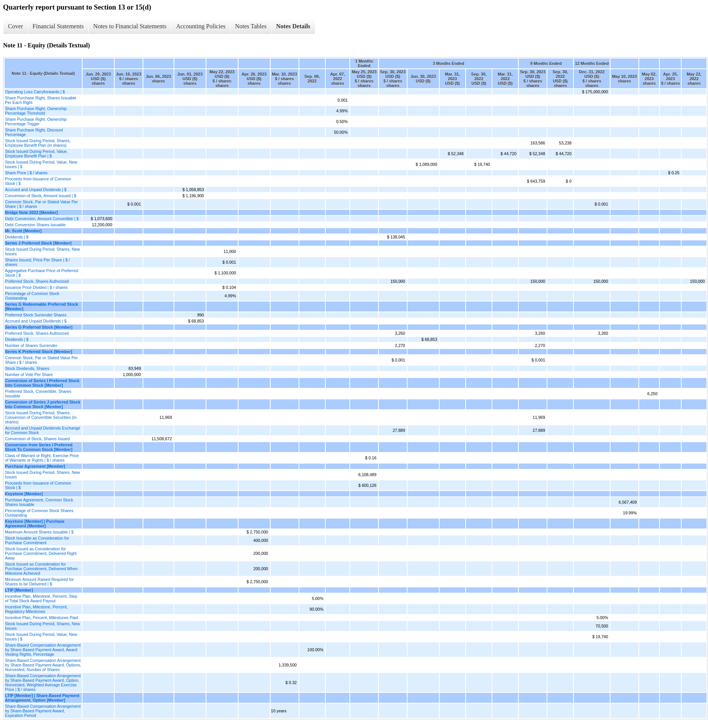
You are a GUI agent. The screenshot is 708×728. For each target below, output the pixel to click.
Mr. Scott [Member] (23, 231)
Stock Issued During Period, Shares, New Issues (42, 251)
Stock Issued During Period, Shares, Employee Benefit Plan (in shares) (38, 143)
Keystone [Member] (24, 494)
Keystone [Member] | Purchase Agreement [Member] (35, 524)
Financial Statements (58, 26)
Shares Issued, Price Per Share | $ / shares (37, 262)
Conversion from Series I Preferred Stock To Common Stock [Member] (39, 447)
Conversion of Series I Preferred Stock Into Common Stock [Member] (42, 383)
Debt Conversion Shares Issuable (35, 225)
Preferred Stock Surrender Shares (36, 315)
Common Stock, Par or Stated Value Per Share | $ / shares (41, 204)
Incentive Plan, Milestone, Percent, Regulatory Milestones (36, 609)
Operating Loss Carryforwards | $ (35, 92)
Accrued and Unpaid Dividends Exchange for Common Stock (43, 430)
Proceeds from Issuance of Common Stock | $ (38, 181)
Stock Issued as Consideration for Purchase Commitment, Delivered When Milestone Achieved (41, 569)
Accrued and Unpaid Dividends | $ (36, 190)
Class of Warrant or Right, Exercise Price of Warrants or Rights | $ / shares (42, 458)
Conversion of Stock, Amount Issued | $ (41, 196)
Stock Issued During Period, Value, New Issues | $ (41, 164)
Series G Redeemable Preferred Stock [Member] (41, 306)
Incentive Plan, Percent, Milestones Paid (41, 618)
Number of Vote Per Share (29, 375)
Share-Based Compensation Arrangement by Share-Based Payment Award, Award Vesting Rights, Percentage (43, 650)
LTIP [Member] (19, 590)
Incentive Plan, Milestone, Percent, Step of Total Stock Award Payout (41, 598)
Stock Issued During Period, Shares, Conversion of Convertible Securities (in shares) (41, 417)
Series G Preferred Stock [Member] (39, 327)
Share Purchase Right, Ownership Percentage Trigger (36, 122)
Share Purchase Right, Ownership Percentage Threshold (36, 111)
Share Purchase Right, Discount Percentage (34, 132)
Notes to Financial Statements (130, 26)
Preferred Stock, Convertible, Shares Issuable (38, 394)
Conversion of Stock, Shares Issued (37, 439)
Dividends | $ (17, 237)
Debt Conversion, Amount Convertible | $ (42, 219)
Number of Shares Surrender (31, 345)
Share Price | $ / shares (26, 173)
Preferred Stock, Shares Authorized (37, 281)
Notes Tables (251, 26)
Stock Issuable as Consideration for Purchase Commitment (37, 540)
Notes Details (293, 26)
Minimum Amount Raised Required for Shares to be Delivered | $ (39, 582)
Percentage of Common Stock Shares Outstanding (39, 513)
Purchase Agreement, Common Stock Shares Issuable (39, 502)
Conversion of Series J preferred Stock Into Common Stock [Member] (43, 404)
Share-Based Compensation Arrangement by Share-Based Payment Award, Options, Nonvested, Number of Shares (43, 665)
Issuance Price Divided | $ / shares (36, 287)
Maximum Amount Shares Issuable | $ (39, 532)
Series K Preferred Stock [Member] (39, 352)
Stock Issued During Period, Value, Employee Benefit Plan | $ (36, 154)
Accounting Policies (201, 26)
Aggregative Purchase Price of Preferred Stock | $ (41, 273)
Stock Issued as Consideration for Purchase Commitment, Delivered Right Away (41, 553)
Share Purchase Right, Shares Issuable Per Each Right (41, 100)
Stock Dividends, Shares (27, 368)
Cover (15, 26)
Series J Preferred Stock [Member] (38, 243)
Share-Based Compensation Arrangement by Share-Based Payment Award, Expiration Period (43, 711)
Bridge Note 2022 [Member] (31, 212)
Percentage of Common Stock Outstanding (32, 296)
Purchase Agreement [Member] (35, 466)
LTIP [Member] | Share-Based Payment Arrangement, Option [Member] (42, 698)
